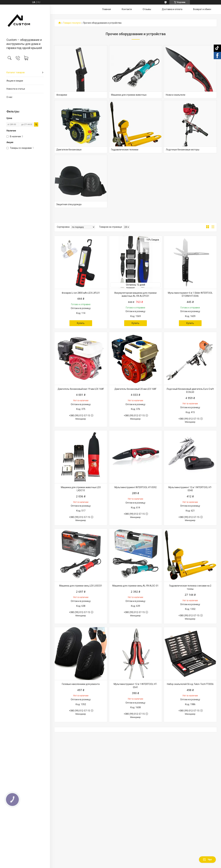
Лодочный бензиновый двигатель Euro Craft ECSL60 (190, 391)
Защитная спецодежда (69, 204)
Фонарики (62, 95)
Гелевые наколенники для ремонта (81, 684)
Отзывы (147, 9)
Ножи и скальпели (176, 95)
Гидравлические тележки (125, 150)
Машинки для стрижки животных (129, 95)
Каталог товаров (16, 72)
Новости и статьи (16, 89)
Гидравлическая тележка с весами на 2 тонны (190, 587)
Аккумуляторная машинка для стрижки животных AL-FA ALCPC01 (135, 294)
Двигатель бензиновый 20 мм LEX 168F (135, 389)
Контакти (127, 9)
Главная (107, 9)
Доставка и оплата (172, 9)
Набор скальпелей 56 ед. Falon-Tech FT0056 (190, 684)
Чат (207, 860)
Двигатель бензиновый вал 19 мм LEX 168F (81, 389)
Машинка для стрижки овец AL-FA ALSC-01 (135, 586)
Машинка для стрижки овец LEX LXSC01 (81, 586)
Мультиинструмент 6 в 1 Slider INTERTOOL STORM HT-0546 (190, 294)
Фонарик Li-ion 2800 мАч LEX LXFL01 (81, 293)
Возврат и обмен (202, 9)
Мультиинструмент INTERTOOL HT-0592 (136, 487)
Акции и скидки (15, 81)
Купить (81, 323)
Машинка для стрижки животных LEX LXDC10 (81, 489)
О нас (9, 97)
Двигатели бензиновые (69, 150)
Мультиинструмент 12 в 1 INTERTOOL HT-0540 (190, 489)
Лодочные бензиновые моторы (183, 150)
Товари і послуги (72, 23)
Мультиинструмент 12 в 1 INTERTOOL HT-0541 (135, 686)
